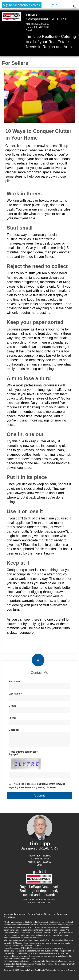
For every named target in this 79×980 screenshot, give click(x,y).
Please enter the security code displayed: (23, 756)
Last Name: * (15, 694)
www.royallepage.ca (15, 917)
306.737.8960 (42, 24)
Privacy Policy (35, 917)
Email (29, 30)
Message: (14, 730)
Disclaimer (50, 917)
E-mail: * (13, 706)
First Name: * (15, 681)
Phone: (12, 718)
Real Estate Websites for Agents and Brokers (55, 973)
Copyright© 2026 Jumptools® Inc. (19, 973)
